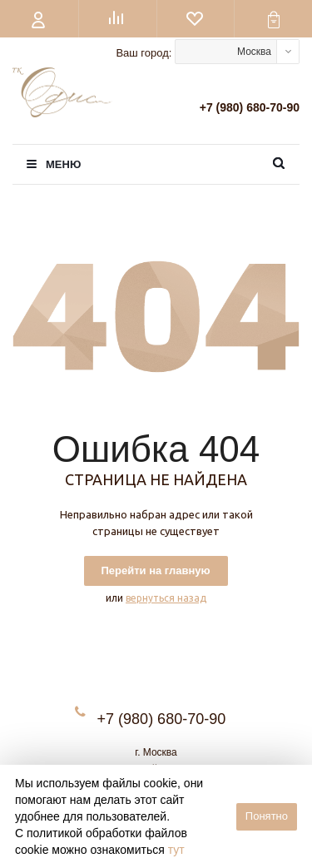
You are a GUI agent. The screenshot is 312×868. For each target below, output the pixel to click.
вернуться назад (166, 598)
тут (176, 850)
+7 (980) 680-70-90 (250, 107)
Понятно (267, 816)
